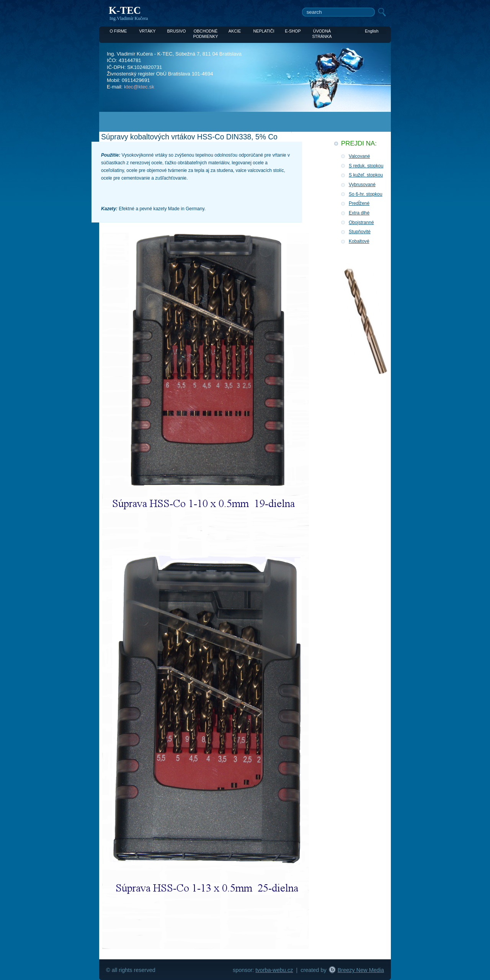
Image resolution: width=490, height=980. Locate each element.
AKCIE (235, 31)
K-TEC (125, 10)
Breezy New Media (361, 970)
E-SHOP (293, 31)
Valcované (359, 156)
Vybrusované (362, 185)
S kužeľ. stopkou (366, 175)
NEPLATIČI (264, 31)
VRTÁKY (147, 31)
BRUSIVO (177, 31)
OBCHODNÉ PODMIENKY (205, 31)
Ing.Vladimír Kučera (129, 18)
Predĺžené (359, 203)
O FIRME (118, 31)
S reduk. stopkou (366, 166)
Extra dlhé (359, 213)
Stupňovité (360, 232)
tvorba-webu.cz (274, 970)
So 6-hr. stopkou (366, 194)
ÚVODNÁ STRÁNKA (322, 31)
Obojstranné (361, 223)
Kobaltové (359, 241)
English (372, 31)
